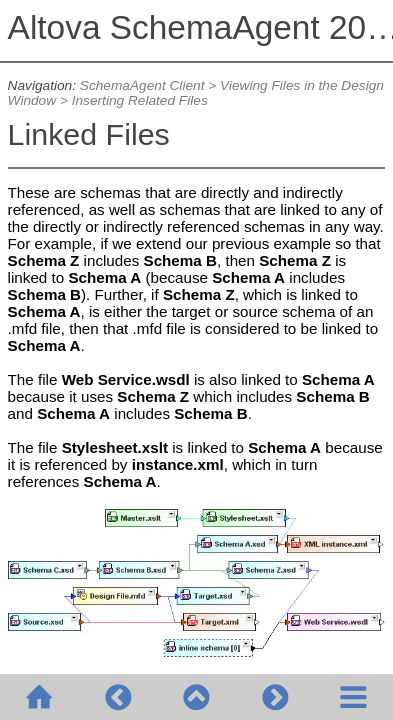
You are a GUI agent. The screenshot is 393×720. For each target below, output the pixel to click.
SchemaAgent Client (142, 85)
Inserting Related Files (140, 100)
